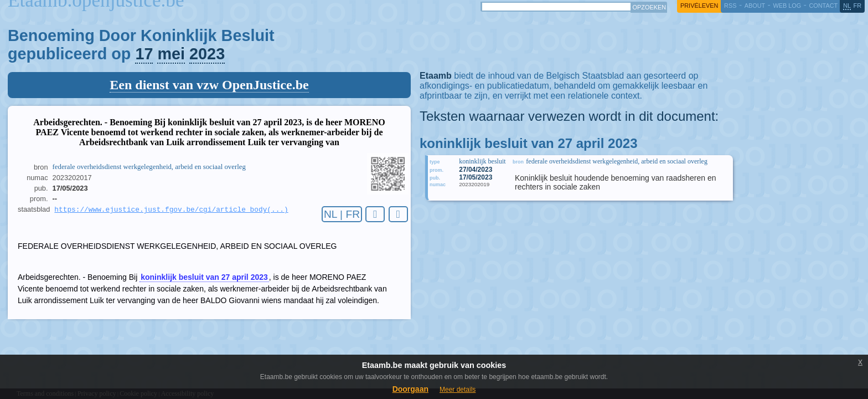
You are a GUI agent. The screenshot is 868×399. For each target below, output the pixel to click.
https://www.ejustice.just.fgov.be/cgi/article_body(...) (171, 210)
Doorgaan (410, 389)
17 (144, 54)
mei (171, 54)
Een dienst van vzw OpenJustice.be (209, 85)
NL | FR (342, 214)
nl (847, 6)
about (755, 6)
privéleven (699, 6)
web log (787, 6)
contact (823, 6)
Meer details (458, 390)
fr (858, 6)
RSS (730, 6)
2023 (207, 54)
